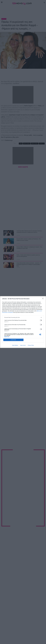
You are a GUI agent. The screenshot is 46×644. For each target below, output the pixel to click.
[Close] (43, 299)
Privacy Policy (31, 345)
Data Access (23, 345)
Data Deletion (15, 345)
